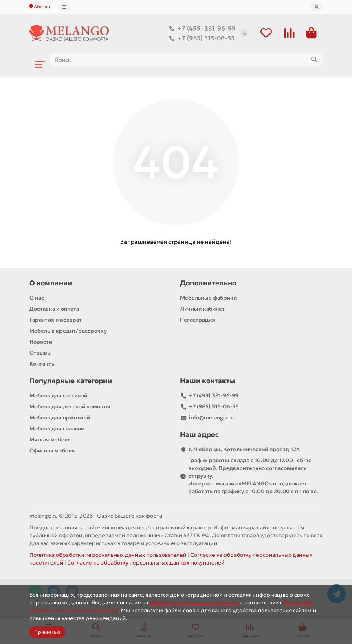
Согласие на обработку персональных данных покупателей (146, 563)
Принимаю (47, 632)
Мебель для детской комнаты (70, 407)
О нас (37, 298)
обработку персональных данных (194, 603)
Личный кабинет (202, 309)
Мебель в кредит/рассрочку (68, 331)
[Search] (186, 60)
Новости (41, 342)
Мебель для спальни (57, 429)
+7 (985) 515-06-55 (200, 38)
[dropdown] (64, 7)
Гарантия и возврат (56, 320)
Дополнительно (208, 283)
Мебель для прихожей (60, 418)
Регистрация (198, 320)
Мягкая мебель (50, 440)
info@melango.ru (211, 418)
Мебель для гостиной (58, 396)
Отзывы (41, 353)
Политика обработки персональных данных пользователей (108, 555)
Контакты (43, 364)
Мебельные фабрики (208, 298)
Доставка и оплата (54, 309)
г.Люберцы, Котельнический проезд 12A (244, 450)
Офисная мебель (52, 451)
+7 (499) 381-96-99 (201, 29)
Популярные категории (71, 381)
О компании (51, 283)
